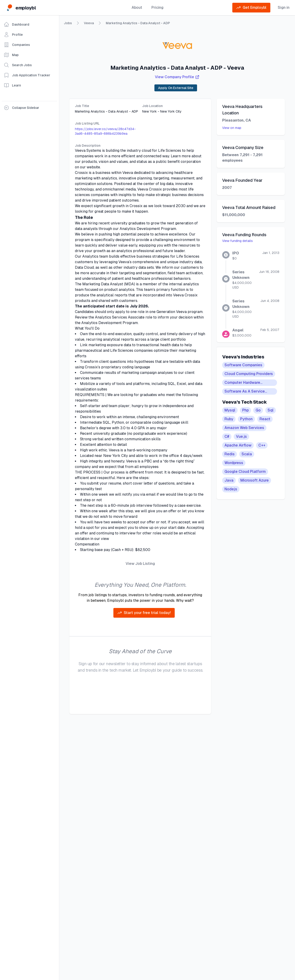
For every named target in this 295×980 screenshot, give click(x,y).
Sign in (284, 7)
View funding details (237, 241)
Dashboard (16, 24)
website (93, 167)
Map (11, 55)
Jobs (68, 23)
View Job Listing (140, 564)
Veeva (89, 23)
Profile (13, 35)
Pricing (157, 7)
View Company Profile (177, 77)
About (137, 7)
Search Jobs (18, 65)
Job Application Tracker (27, 75)
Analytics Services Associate (120, 317)
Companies (17, 45)
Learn (12, 85)
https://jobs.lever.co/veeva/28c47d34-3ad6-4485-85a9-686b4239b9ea (105, 131)
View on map (232, 128)
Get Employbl (251, 8)
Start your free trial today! (144, 613)
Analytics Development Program (148, 229)
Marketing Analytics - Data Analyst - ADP (138, 23)
